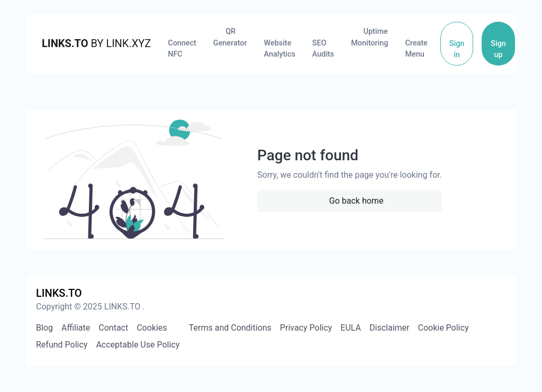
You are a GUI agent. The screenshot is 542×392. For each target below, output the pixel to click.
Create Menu (416, 49)
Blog (44, 328)
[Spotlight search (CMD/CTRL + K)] (482, 294)
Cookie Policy (443, 328)
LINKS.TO (65, 43)
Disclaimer (389, 328)
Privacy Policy (306, 328)
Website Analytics (280, 49)
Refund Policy (62, 345)
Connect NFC (182, 49)
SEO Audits (323, 49)
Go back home (355, 201)
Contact (113, 328)
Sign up (498, 49)
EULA (351, 328)
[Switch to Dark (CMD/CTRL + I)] (501, 294)
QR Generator (230, 37)
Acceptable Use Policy (138, 345)
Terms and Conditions (229, 328)
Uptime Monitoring (369, 37)
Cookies (152, 328)
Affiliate (76, 328)
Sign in (457, 49)
